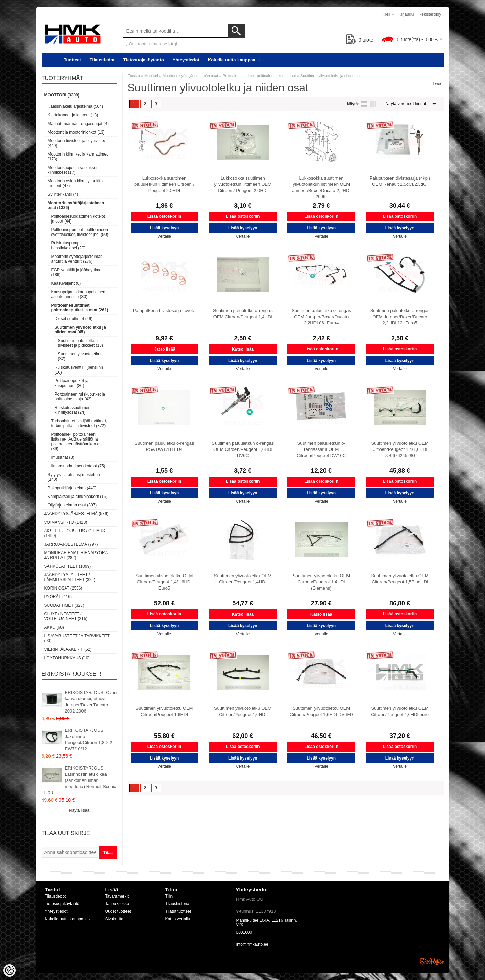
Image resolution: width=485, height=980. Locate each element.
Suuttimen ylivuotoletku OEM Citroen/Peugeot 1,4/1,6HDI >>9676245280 (400, 449)
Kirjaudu (406, 14)
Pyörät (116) (58, 597)
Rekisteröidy (430, 14)
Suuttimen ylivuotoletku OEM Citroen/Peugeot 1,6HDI (164, 711)
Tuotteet (73, 60)
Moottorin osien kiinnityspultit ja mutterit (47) (76, 183)
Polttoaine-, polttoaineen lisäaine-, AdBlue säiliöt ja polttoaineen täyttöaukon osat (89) (78, 442)
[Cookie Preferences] (10, 970)
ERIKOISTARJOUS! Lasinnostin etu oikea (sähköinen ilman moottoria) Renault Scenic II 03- (80, 780)
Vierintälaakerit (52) (68, 649)
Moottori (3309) (62, 95)
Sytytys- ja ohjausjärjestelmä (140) (74, 477)
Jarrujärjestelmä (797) (71, 544)
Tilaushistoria (177, 904)
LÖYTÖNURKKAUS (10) (67, 658)
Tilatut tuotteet (178, 911)
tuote (360, 40)
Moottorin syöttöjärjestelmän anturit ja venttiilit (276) (77, 259)
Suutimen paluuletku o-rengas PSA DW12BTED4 (164, 446)
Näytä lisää (79, 810)
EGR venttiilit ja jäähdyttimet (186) (77, 272)
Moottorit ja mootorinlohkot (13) (76, 132)
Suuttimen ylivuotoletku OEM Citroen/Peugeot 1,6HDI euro (400, 711)
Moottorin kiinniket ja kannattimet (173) (78, 157)
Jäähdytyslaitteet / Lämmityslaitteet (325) (70, 577)
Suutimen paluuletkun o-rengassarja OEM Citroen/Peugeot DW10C (321, 449)
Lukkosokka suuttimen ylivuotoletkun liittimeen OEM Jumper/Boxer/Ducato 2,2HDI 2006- (321, 187)
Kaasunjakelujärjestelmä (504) (75, 106)
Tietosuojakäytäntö (144, 60)
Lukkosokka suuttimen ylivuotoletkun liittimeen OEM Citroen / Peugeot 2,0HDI (243, 184)
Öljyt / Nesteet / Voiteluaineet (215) (66, 616)
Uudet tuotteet (118, 911)
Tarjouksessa (117, 904)
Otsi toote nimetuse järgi (153, 44)
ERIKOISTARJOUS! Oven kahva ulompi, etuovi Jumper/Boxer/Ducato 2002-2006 (91, 702)
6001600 (244, 932)
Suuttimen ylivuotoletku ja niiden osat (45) (80, 330)
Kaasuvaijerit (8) (66, 283)
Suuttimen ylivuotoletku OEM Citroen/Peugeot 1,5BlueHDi (400, 579)
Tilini (169, 896)
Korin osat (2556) (63, 588)
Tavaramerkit (117, 896)
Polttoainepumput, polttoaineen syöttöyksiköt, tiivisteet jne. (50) (80, 232)
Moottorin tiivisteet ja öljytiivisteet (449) (78, 143)
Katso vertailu (178, 919)
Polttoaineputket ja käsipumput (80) (72, 383)
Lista (364, 104)
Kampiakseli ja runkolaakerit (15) (78, 497)
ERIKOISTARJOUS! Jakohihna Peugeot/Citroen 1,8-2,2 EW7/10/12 (89, 739)
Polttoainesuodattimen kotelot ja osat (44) (78, 219)
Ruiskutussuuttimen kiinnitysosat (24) (73, 410)
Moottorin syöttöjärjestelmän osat (190, 76)
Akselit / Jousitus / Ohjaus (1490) (75, 533)
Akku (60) (54, 627)
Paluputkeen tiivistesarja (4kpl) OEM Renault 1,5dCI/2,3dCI (400, 181)
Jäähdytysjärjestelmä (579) (76, 514)
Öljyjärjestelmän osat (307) (72, 505)
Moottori (151, 76)
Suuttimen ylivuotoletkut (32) (80, 356)
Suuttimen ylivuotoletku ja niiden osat (332, 76)
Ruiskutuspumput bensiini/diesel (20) (68, 246)
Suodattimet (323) (64, 605)
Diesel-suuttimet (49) (74, 319)
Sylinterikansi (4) (63, 194)
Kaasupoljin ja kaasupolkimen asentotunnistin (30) (78, 294)
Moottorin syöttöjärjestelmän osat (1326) (76, 205)
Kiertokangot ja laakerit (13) (73, 115)
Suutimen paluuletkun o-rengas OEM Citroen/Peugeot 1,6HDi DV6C (243, 449)
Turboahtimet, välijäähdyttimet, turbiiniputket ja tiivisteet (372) (79, 423)
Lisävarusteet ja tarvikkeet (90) (77, 638)
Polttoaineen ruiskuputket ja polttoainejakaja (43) (80, 397)
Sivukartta (114, 919)
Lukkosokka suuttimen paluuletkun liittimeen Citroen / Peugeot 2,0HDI (164, 184)
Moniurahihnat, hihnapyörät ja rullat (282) (77, 555)
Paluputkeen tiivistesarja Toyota (164, 311)
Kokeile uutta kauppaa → (235, 60)
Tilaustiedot (102, 60)
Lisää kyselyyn (164, 228)
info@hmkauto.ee (252, 944)
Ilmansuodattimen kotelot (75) (78, 466)
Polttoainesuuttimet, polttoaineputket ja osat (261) (80, 308)
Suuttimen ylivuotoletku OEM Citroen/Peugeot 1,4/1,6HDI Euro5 (164, 582)
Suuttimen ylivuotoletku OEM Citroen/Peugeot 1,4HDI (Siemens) (321, 582)
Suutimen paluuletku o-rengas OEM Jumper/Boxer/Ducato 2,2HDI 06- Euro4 (321, 317)
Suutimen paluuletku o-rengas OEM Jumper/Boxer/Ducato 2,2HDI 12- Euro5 (400, 317)
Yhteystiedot (186, 60)
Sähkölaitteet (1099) (68, 566)
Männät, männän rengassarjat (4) (78, 124)
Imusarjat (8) (63, 457)
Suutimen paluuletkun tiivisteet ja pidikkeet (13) (81, 343)
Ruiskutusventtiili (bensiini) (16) (79, 370)
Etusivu (134, 76)
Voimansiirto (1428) (66, 522)
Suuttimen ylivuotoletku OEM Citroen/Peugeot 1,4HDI (243, 579)
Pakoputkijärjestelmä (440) (72, 488)
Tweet (438, 84)
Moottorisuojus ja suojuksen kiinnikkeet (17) (73, 170)
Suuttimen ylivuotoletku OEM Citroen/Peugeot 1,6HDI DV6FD (321, 711)
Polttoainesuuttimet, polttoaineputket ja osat (259, 76)
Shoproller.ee (432, 961)
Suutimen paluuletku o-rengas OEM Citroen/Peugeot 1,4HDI (243, 314)
